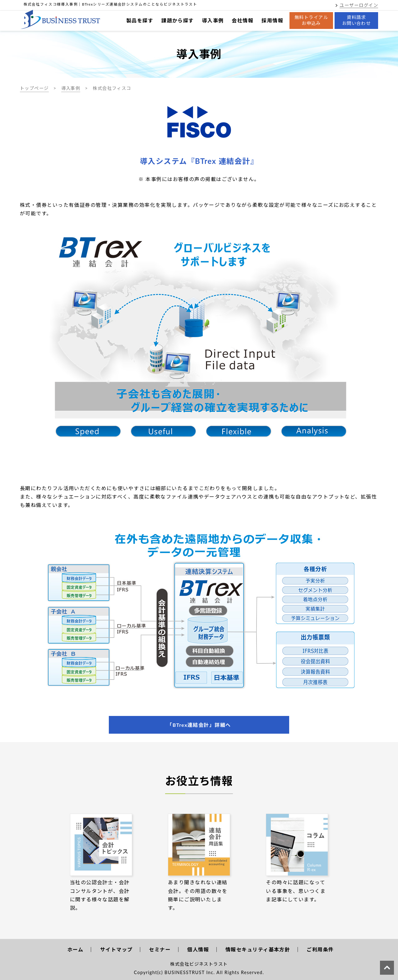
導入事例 (213, 21)
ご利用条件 (320, 949)
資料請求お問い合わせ (356, 20)
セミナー (160, 949)
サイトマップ (116, 949)
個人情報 (198, 949)
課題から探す (178, 21)
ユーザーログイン (359, 5)
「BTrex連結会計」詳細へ (199, 725)
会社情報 (243, 21)
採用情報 (272, 21)
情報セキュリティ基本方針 (258, 949)
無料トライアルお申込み (311, 20)
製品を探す (140, 21)
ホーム (76, 949)
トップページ (34, 88)
